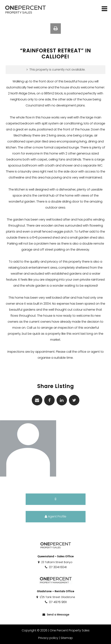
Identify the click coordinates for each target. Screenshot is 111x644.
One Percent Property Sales (70, 630)
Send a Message (56, 615)
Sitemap (67, 638)
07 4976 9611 (55, 602)
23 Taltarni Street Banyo (55, 562)
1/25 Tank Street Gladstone (55, 597)
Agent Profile (55, 516)
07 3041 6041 (55, 567)
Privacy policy (48, 638)
